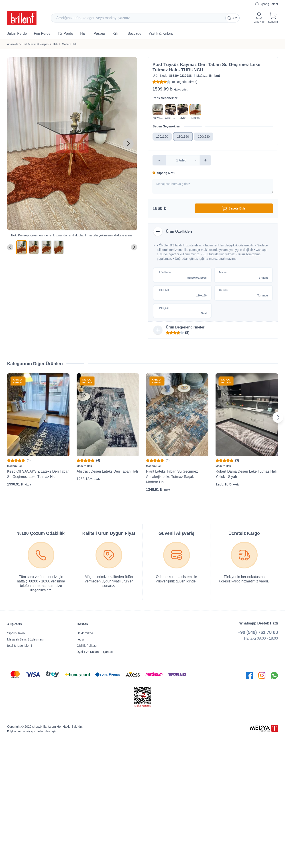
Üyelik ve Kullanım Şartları (95, 652)
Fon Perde (42, 33)
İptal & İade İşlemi (19, 646)
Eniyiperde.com (16, 731)
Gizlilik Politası (87, 646)
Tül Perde (65, 33)
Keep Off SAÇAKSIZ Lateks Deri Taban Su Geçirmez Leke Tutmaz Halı (38, 474)
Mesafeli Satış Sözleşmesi (25, 639)
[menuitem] (21, 247)
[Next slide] (128, 144)
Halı (83, 33)
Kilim (117, 33)
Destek (82, 624)
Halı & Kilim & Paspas (36, 44)
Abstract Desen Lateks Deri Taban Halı (107, 471)
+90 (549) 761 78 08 (258, 632)
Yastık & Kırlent (161, 33)
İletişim (81, 639)
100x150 (162, 137)
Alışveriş (15, 624)
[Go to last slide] (10, 247)
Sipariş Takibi (16, 633)
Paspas (100, 33)
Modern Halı (69, 44)
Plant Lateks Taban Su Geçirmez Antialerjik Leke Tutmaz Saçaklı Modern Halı (172, 477)
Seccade (134, 33)
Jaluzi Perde (17, 33)
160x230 (204, 137)
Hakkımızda (85, 633)
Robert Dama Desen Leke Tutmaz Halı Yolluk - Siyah (246, 474)
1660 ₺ (159, 208)
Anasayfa (13, 44)
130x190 (183, 137)
